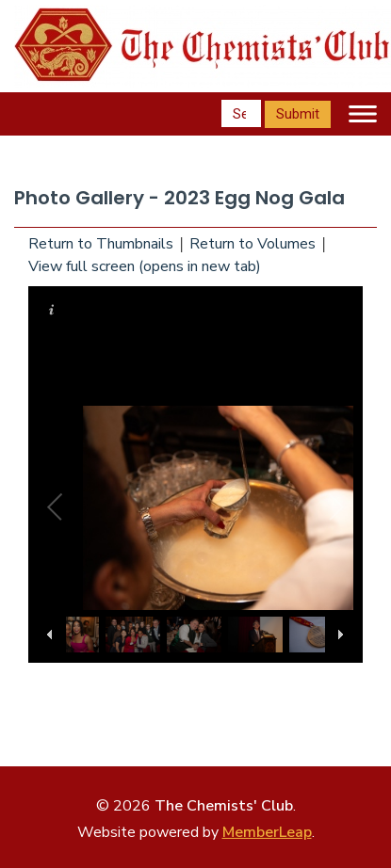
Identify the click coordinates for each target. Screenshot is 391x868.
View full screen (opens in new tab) (145, 266)
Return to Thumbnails (101, 244)
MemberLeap (267, 832)
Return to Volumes (253, 244)
